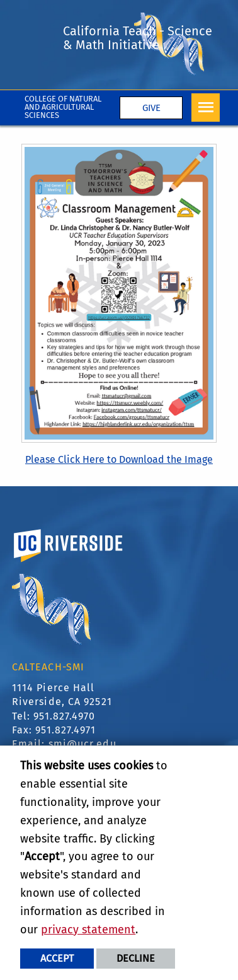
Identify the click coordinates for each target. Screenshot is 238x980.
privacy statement (88, 930)
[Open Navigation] (206, 108)
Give (151, 108)
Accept (57, 958)
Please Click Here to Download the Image (119, 459)
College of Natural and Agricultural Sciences (63, 107)
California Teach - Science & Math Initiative (138, 38)
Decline (136, 958)
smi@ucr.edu (82, 744)
